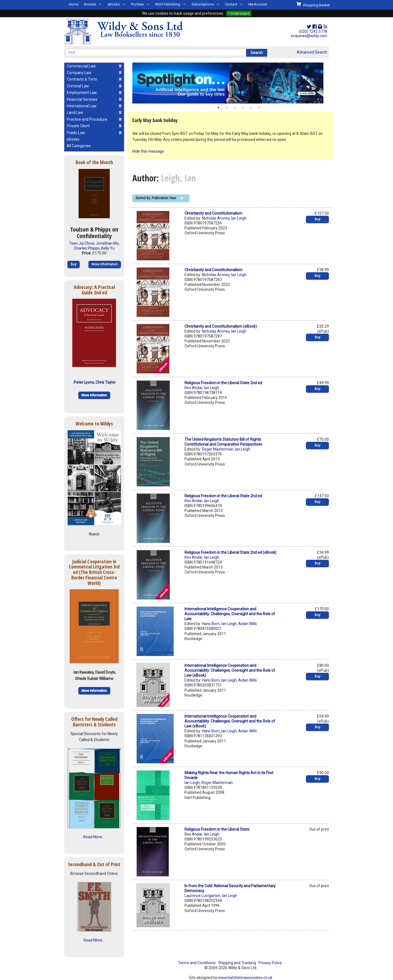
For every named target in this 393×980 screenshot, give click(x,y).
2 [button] (227, 108)
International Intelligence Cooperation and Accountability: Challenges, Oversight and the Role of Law (230, 614)
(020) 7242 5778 (313, 31)
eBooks (114, 4)
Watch (94, 534)
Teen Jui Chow (82, 243)
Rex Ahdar (193, 388)
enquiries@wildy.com (309, 36)
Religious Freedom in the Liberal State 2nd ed (223, 383)
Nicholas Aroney (216, 218)
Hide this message (148, 151)
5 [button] (251, 108)
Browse (90, 4)
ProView (137, 4)
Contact (231, 4)
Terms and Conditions (197, 963)
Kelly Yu (108, 248)
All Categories (79, 146)
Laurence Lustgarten (202, 896)
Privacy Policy (270, 963)
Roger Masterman (218, 449)
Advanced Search (312, 52)
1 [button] (218, 108)
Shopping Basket (313, 4)
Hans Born (211, 624)
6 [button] (259, 108)
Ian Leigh (239, 218)
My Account (258, 4)
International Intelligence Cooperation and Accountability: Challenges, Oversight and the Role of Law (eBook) (230, 670)
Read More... (94, 940)
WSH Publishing (168, 4)
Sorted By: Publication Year (156, 198)
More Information (105, 264)
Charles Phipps (87, 248)
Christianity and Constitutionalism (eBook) (221, 326)
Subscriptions (203, 4)
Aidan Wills (248, 624)
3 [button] (235, 108)
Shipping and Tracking (237, 963)
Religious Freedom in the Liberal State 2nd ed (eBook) (230, 552)
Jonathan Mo (107, 243)
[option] (231, 83)
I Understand (239, 13)
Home (74, 4)
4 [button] (243, 108)
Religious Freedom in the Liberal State (217, 829)
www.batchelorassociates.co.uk (245, 978)
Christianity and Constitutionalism (213, 213)
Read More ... (94, 837)
